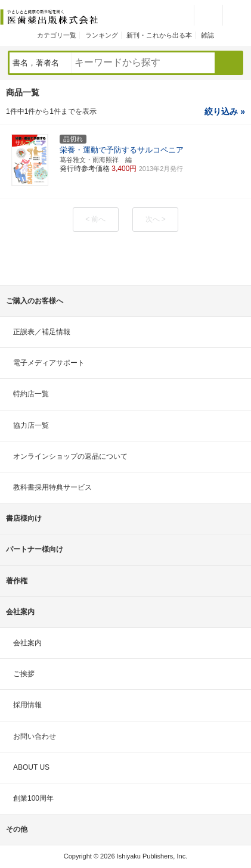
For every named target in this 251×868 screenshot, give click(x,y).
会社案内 (27, 643)
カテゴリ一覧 (57, 35)
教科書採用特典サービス (52, 487)
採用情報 (27, 705)
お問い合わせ (35, 736)
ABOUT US (31, 767)
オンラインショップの (70, 456)
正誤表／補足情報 (42, 332)
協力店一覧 (31, 425)
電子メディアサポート (49, 363)
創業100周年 (33, 798)
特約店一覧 (31, 394)
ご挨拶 (24, 674)
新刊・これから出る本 (159, 35)
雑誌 (207, 35)
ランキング (102, 35)
